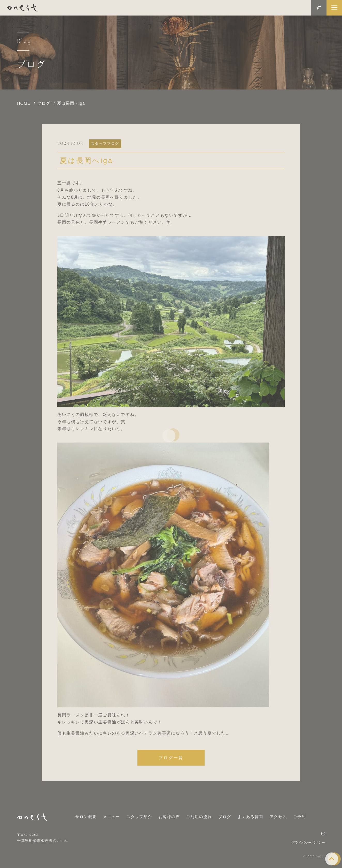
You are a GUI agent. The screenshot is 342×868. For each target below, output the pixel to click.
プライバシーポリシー (308, 843)
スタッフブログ (105, 144)
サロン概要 (86, 817)
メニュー (112, 817)
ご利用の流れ (199, 817)
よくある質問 (250, 817)
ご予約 (300, 817)
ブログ (225, 817)
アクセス (278, 817)
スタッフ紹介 (139, 817)
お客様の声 (169, 817)
